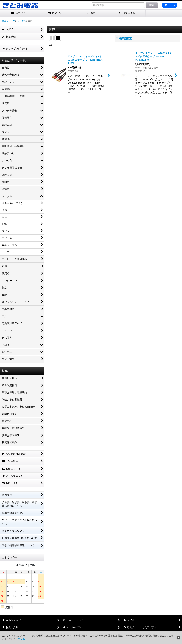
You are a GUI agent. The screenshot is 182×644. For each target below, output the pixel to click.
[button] (164, 13)
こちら (21, 639)
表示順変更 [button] (124, 39)
